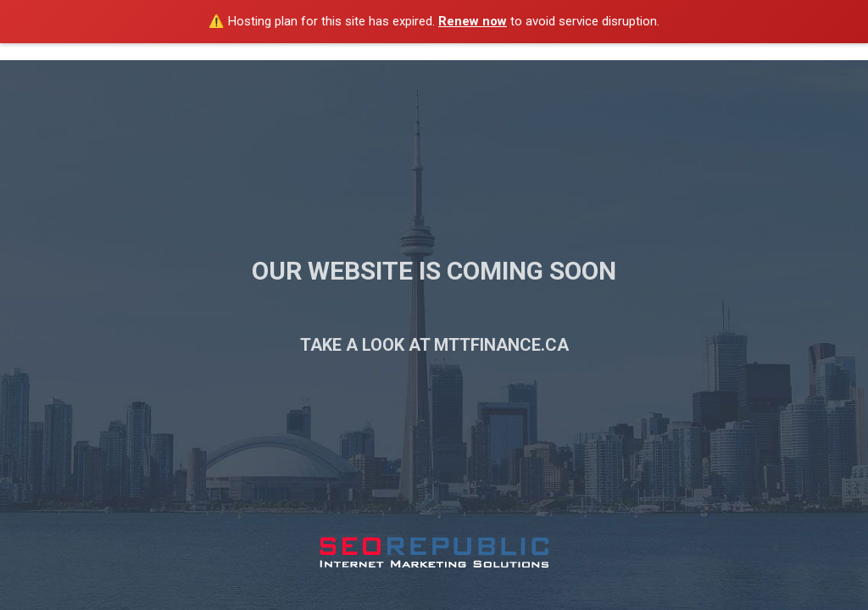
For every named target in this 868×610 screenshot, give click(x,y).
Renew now (473, 21)
